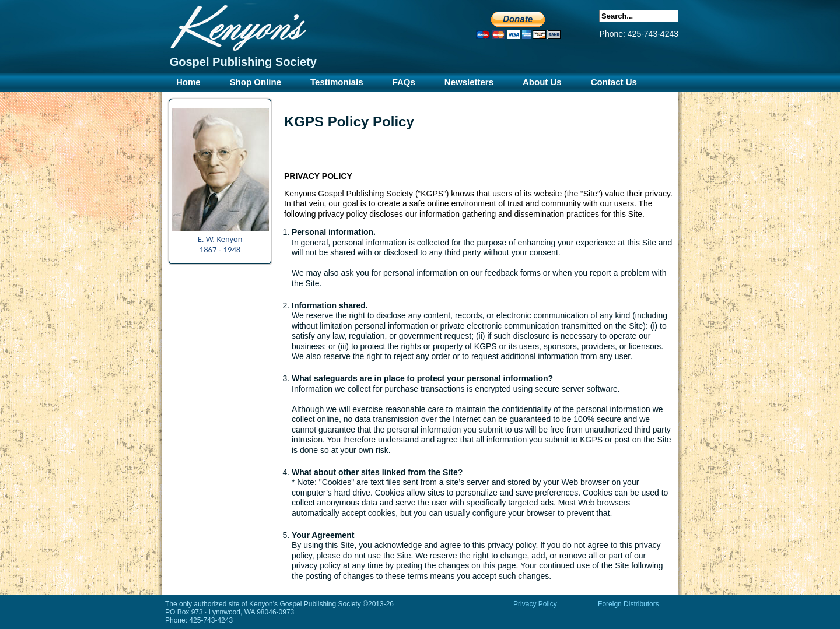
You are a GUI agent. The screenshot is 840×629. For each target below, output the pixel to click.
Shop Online (256, 82)
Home (188, 82)
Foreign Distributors (629, 604)
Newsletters (469, 82)
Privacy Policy (535, 604)
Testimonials (337, 82)
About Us (542, 82)
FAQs (404, 82)
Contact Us (614, 82)
